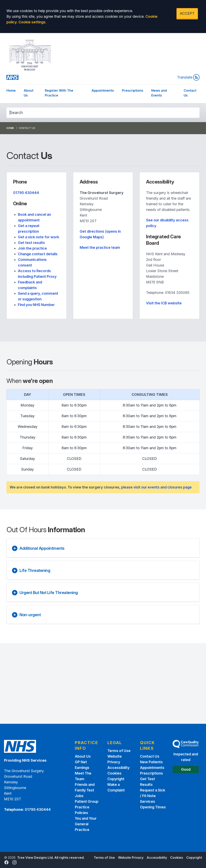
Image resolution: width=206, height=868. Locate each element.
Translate (188, 77)
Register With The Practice (59, 93)
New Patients (151, 762)
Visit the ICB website (164, 303)
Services (148, 801)
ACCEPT (187, 13)
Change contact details (38, 254)
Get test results (31, 243)
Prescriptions (133, 90)
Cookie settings (32, 22)
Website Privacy (131, 858)
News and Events (159, 93)
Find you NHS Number (36, 305)
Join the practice (32, 248)
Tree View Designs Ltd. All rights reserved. (51, 858)
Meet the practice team (100, 247)
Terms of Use (119, 751)
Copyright (116, 779)
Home (11, 90)
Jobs (79, 796)
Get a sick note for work (39, 237)
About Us (29, 93)
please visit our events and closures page (156, 487)
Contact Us (190, 93)
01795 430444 (26, 193)
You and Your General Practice (86, 824)
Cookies (114, 773)
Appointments (103, 90)
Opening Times (153, 807)
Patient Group (87, 801)
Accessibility (118, 768)
